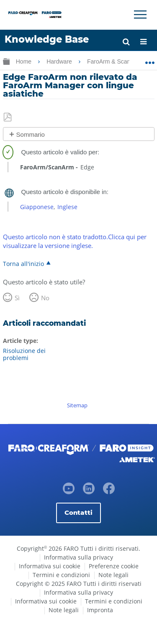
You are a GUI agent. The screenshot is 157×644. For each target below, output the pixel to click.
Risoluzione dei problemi (24, 354)
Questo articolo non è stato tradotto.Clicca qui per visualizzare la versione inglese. (75, 241)
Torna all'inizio (23, 263)
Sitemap (77, 405)
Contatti (78, 512)
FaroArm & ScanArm (115, 61)
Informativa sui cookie (50, 566)
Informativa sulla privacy (78, 557)
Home (24, 61)
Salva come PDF (8, 118)
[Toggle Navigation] (140, 15)
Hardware (60, 61)
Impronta (100, 610)
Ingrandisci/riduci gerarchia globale (6, 61)
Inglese (67, 207)
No (45, 298)
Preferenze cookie (114, 566)
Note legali (113, 575)
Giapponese (37, 207)
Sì (17, 298)
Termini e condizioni (61, 575)
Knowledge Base (47, 39)
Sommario (31, 134)
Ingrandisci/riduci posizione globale (150, 60)
